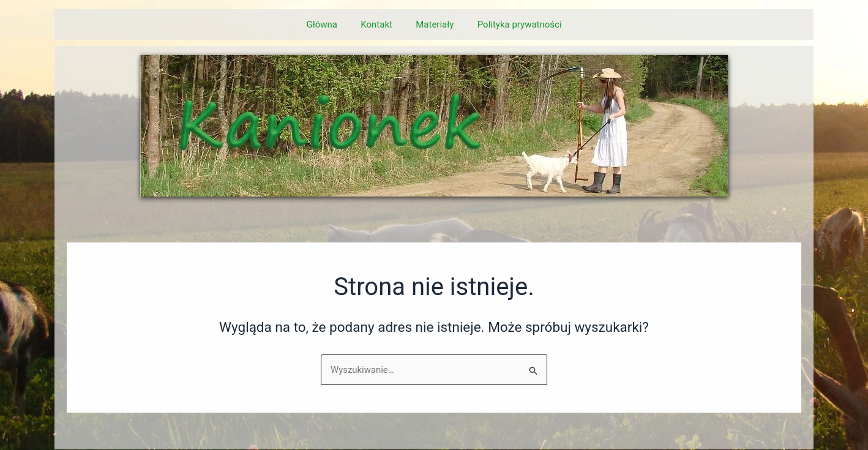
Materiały (432, 24)
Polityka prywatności (512, 24)
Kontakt (379, 24)
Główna (330, 24)
